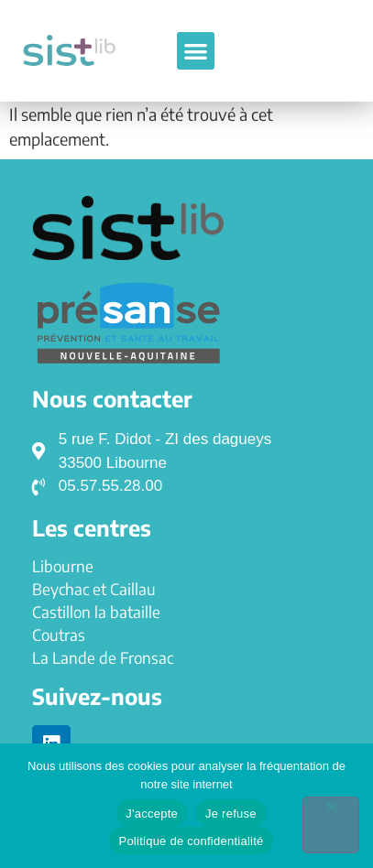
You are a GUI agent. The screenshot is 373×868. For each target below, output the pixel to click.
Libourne (63, 566)
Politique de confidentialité (191, 841)
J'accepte (152, 814)
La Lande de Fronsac (103, 657)
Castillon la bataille (96, 612)
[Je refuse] (331, 825)
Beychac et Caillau (94, 589)
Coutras (59, 635)
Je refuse (231, 814)
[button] (196, 51)
